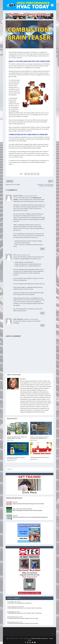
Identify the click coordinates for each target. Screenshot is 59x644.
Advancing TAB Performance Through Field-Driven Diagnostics (30, 517)
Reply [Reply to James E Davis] (42, 249)
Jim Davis (23, 379)
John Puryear (11, 617)
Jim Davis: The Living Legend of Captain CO (20, 603)
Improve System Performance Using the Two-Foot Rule (28, 504)
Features (15, 502)
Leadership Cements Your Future (40, 457)
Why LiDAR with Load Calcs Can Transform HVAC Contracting (25, 608)
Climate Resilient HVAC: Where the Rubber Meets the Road (17, 438)
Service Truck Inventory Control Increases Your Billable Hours (39, 438)
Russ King (10, 612)
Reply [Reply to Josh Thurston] (42, 325)
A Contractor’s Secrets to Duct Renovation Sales (16, 458)
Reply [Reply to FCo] (42, 313)
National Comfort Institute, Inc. (40, 638)
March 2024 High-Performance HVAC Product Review (27, 510)
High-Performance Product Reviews (22, 509)
